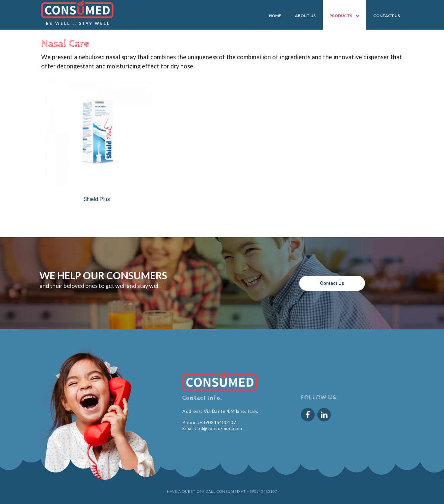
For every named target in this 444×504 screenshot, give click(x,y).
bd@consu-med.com (220, 428)
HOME (275, 16)
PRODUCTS (344, 16)
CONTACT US (387, 16)
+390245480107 (218, 422)
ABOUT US (305, 16)
